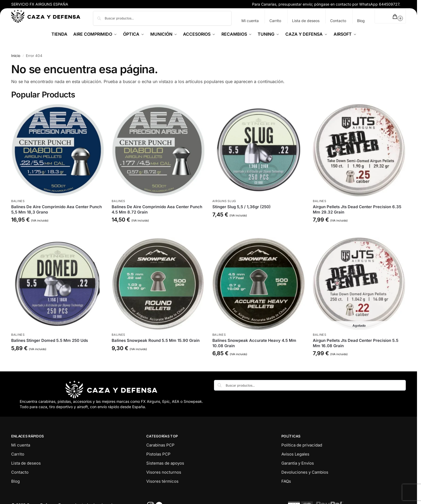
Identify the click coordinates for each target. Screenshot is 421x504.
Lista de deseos (306, 21)
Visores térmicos (162, 481)
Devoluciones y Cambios (305, 472)
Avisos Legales (295, 454)
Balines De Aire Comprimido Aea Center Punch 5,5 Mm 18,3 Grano (56, 209)
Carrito (275, 21)
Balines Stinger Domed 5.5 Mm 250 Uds (50, 340)
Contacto (338, 21)
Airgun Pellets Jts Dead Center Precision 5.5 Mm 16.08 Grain (356, 343)
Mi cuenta (250, 21)
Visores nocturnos (164, 472)
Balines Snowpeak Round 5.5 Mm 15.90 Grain (156, 340)
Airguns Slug (224, 201)
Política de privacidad (302, 445)
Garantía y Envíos (298, 463)
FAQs (286, 481)
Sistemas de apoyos (165, 463)
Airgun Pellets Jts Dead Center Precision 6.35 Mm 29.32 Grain (357, 209)
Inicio (16, 56)
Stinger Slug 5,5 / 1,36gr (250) (242, 207)
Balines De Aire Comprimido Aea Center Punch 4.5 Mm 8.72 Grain (157, 209)
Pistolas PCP (158, 454)
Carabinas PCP (160, 445)
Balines (18, 201)
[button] (390, 16)
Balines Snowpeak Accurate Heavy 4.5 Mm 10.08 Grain (254, 343)
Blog (361, 21)
